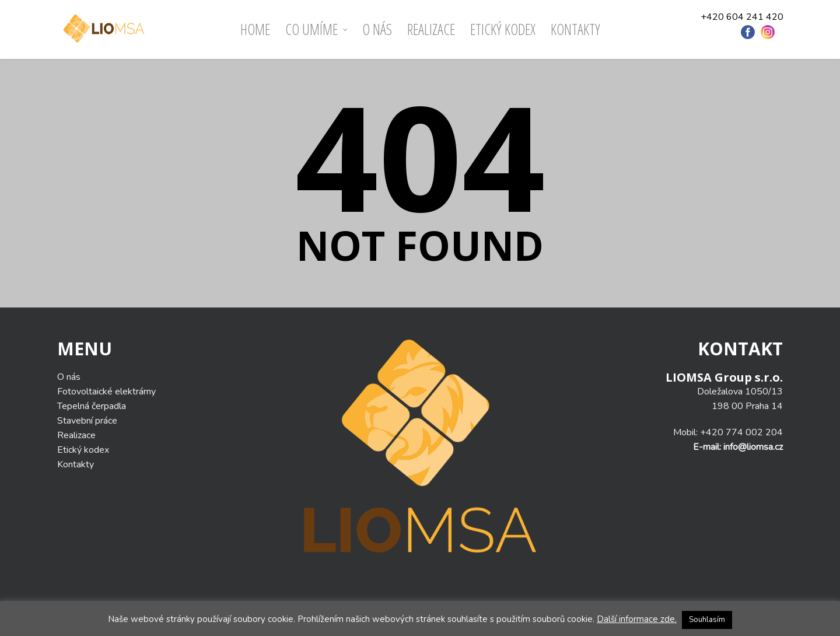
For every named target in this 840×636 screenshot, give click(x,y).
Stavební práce (87, 421)
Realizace (431, 29)
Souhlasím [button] (707, 620)
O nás (377, 29)
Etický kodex (83, 450)
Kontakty (575, 29)
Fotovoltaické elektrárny (106, 392)
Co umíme (317, 29)
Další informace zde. (637, 619)
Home (255, 29)
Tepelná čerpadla (92, 406)
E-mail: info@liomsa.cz (738, 447)
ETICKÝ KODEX (503, 29)
